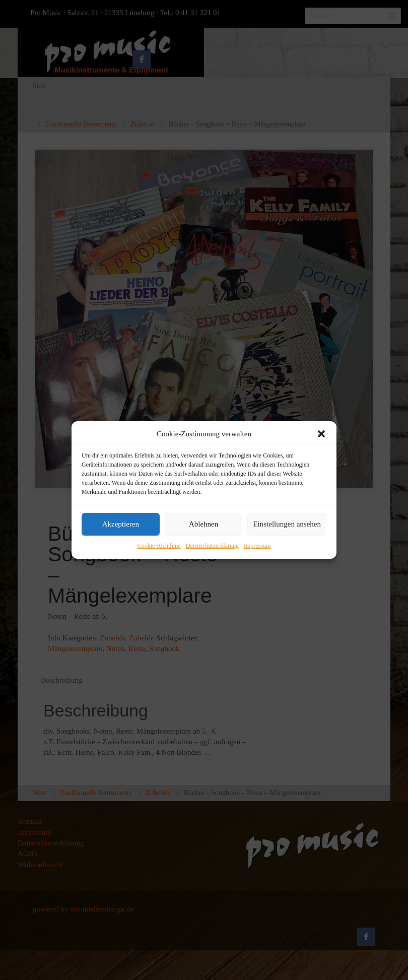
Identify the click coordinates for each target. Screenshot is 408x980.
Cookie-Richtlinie (159, 546)
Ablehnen (203, 525)
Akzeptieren (121, 525)
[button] (321, 434)
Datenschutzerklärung (212, 546)
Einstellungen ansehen (287, 525)
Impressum (257, 546)
